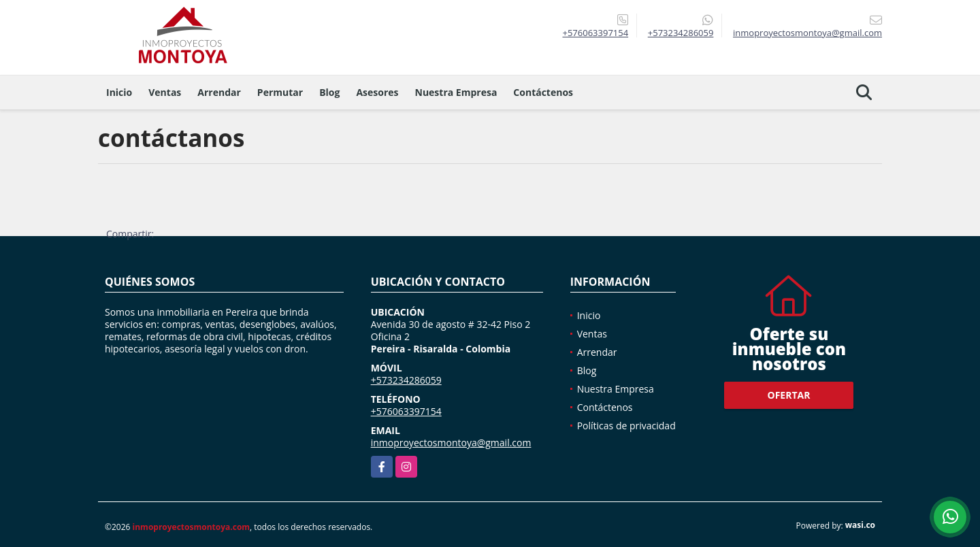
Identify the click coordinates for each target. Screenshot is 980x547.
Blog (329, 92)
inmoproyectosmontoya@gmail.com (451, 443)
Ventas (165, 92)
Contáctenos (543, 92)
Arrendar (219, 92)
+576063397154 (595, 33)
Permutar (280, 92)
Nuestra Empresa (456, 92)
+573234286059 (681, 33)
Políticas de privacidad (626, 426)
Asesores (377, 92)
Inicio (119, 92)
